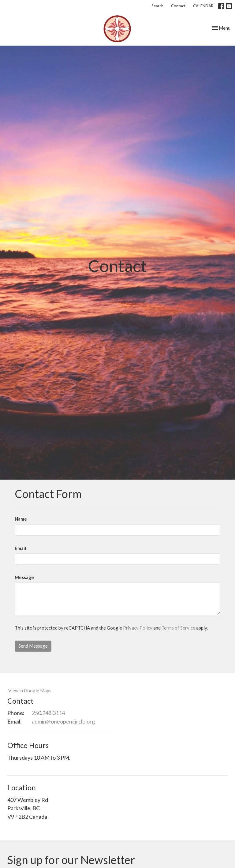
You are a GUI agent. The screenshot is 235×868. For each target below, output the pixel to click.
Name (21, 519)
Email (20, 548)
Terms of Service (178, 628)
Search (157, 6)
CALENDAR (203, 6)
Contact (178, 6)
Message (24, 577)
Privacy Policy (138, 628)
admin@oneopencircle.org (63, 721)
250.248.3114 (48, 713)
